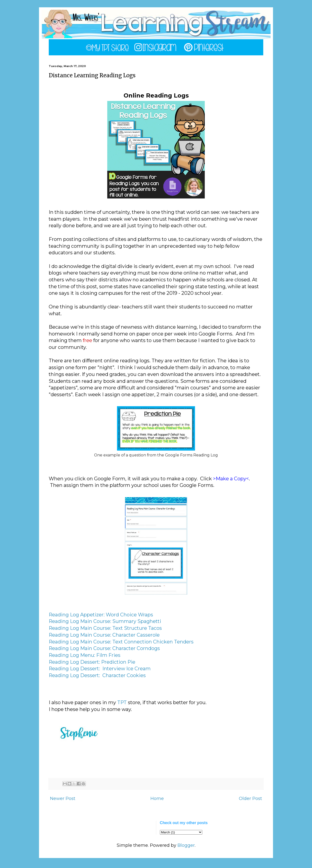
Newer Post (63, 799)
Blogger (186, 845)
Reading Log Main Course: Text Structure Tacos (105, 628)
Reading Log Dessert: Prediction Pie (92, 662)
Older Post (250, 799)
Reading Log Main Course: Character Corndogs (104, 648)
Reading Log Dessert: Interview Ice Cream (100, 669)
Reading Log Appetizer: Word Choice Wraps (101, 615)
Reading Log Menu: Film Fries (85, 655)
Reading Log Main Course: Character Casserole (104, 635)
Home (157, 799)
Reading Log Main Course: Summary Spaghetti (105, 621)
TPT (122, 702)
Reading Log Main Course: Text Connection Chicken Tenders (121, 642)
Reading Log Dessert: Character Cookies (97, 675)
